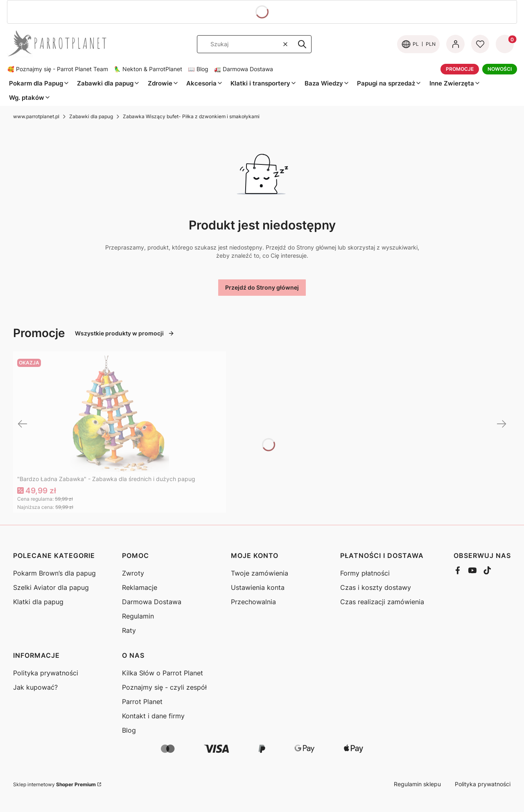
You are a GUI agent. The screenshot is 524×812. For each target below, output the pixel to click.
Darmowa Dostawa (152, 602)
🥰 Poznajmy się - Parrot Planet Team (58, 69)
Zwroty (133, 573)
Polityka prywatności (46, 673)
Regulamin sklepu (417, 784)
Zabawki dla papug (91, 116)
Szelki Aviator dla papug (51, 587)
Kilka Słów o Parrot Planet (163, 673)
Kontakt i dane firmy (153, 716)
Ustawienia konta (258, 587)
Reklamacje (140, 587)
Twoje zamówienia (260, 573)
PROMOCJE (460, 69)
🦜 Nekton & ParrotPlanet (148, 69)
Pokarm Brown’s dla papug (54, 573)
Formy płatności (365, 573)
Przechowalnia (253, 602)
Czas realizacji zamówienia (382, 602)
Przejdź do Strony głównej (262, 287)
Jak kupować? (35, 687)
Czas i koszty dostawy (376, 587)
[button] (302, 44)
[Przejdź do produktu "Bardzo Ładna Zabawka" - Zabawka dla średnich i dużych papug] (120, 414)
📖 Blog (198, 69)
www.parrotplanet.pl (36, 116)
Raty (129, 630)
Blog (129, 730)
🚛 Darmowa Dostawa (244, 69)
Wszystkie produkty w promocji (125, 333)
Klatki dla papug (38, 602)
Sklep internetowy (54, 784)
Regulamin (138, 616)
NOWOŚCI (500, 69)
